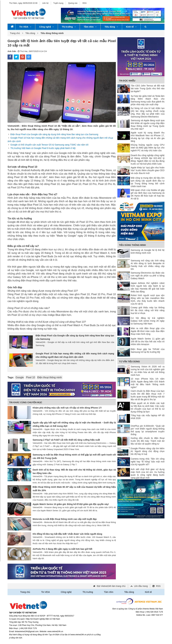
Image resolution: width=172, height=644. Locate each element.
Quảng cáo (73, 3)
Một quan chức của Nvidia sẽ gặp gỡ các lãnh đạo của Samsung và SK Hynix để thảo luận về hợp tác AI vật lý (148, 194)
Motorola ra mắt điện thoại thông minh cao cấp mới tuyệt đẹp (65, 519)
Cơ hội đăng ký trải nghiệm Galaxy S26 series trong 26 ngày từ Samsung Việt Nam (148, 321)
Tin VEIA (25, 27)
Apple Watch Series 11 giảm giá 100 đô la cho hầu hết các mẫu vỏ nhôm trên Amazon (148, 341)
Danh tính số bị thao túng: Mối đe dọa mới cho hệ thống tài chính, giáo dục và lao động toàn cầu (74, 471)
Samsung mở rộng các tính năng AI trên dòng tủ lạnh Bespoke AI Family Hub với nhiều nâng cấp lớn (148, 265)
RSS (158, 586)
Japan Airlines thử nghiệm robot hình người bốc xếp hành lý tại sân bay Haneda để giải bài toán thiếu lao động (148, 287)
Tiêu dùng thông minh (132, 245)
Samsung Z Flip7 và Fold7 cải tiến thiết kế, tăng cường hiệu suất (66, 440)
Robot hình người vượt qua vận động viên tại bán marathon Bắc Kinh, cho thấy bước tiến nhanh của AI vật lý (148, 300)
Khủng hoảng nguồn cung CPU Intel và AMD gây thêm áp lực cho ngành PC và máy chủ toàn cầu (148, 148)
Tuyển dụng (58, 3)
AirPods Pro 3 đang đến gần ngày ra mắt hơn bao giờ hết (62, 549)
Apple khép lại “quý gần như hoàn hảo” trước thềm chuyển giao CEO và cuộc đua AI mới (148, 170)
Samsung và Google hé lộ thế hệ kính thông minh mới (148, 251)
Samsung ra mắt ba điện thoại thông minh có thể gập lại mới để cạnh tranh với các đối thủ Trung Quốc (74, 456)
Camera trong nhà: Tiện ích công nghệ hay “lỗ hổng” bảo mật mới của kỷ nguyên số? (148, 462)
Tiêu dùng (111, 27)
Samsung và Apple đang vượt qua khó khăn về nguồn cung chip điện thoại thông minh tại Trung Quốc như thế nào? (148, 125)
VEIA (84, 3)
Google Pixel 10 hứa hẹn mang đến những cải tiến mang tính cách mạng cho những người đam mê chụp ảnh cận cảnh (75, 355)
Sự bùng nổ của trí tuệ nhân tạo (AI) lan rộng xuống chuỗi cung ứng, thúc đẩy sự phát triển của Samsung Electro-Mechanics (148, 112)
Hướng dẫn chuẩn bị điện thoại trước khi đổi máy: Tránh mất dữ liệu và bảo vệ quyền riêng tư (148, 441)
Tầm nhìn (90, 27)
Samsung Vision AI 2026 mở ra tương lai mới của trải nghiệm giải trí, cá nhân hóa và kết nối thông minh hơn (148, 371)
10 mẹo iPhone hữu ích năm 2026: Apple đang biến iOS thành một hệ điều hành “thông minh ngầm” (148, 383)
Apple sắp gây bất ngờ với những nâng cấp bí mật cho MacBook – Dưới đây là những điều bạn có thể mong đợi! (74, 424)
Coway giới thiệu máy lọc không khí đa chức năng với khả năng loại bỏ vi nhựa (148, 310)
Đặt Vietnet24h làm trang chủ (111, 586)
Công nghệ (46, 27)
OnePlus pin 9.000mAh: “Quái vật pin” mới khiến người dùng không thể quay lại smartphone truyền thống (148, 430)
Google (20, 377)
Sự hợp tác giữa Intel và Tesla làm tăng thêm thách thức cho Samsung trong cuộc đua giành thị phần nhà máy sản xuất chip (148, 100)
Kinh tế (131, 27)
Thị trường (69, 27)
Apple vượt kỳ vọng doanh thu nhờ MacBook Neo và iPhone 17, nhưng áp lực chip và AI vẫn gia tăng (148, 137)
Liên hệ (45, 3)
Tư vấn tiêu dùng (129, 362)
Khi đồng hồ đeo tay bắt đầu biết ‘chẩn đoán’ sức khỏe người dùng (67, 534)
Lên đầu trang (141, 586)
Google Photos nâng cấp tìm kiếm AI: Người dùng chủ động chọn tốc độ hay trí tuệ (148, 451)
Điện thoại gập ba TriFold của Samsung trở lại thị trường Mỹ (148, 351)
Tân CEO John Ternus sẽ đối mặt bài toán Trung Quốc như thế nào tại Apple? (148, 88)
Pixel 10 (31, 377)
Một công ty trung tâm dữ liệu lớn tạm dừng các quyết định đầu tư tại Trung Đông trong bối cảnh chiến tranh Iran (148, 182)
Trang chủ (15, 33)
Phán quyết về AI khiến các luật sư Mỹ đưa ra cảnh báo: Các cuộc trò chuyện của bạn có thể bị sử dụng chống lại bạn (148, 407)
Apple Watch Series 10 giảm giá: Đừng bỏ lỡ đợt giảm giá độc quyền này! (71, 504)
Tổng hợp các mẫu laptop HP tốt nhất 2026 (148, 417)
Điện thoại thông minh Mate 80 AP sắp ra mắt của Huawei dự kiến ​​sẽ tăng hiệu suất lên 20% (74, 489)
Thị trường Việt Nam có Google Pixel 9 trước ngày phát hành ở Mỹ (43, 148)
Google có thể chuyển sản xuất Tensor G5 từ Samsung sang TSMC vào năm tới (49, 145)
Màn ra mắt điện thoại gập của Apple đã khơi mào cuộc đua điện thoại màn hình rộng (148, 331)
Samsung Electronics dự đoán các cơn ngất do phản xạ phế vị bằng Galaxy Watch (148, 276)
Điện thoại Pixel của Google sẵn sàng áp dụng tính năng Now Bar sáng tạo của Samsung (54, 134)
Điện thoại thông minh (50, 377)
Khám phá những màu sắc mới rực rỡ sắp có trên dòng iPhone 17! (67, 408)
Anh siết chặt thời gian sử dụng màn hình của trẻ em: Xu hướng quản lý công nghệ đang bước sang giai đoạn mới (148, 473)
